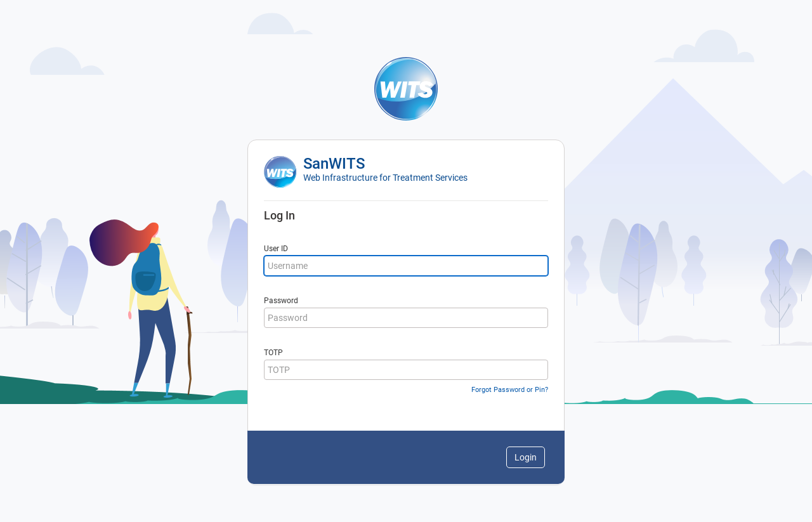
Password (281, 301)
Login (526, 457)
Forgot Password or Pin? (510, 390)
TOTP (273, 353)
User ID (276, 249)
